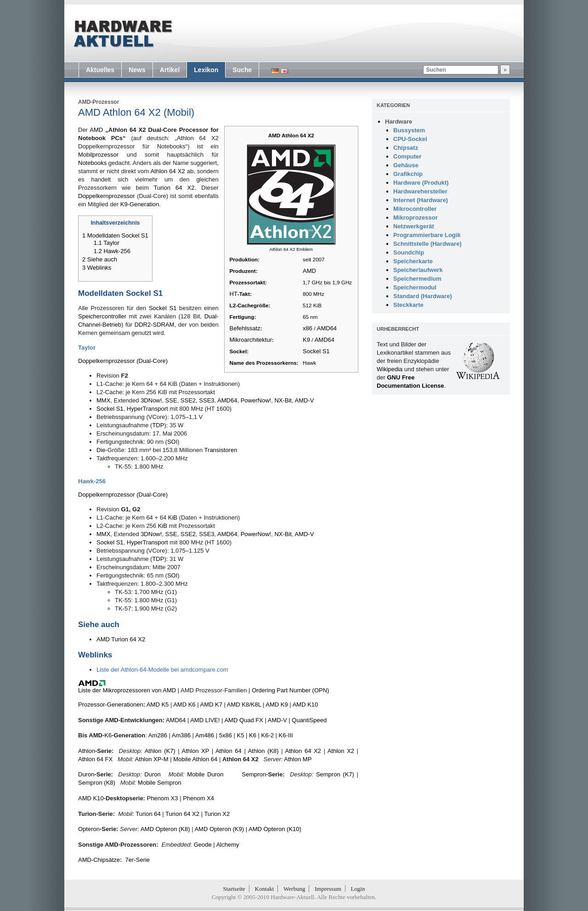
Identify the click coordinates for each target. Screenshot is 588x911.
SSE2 (188, 400)
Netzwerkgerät (414, 226)
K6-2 (268, 735)
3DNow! (151, 400)
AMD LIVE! (205, 720)
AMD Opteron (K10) (275, 829)
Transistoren (221, 450)
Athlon (87, 751)
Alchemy (228, 845)
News (137, 70)
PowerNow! (256, 400)
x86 (308, 328)
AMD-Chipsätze (99, 860)
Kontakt (265, 889)
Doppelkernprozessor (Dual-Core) (123, 361)
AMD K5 (158, 704)
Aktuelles (100, 70)
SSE (171, 400)
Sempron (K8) (97, 783)
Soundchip (409, 252)
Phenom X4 (198, 798)
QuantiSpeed (309, 720)
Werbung (294, 889)
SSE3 (206, 400)
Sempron (254, 774)
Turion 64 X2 (174, 188)
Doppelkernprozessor (107, 196)
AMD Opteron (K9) (219, 829)
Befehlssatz (245, 328)
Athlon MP (298, 759)
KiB (173, 518)
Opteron (89, 829)
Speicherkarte (413, 261)
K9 (306, 340)
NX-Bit (283, 400)
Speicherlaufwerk (418, 270)
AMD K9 (277, 704)
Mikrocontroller (415, 209)
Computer (407, 156)
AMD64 (327, 328)
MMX (103, 400)
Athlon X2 (341, 751)
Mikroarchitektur (251, 340)
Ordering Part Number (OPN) (290, 690)
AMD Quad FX (244, 720)
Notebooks (92, 163)
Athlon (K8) (263, 751)
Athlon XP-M (152, 759)
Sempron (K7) (335, 774)
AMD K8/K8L (244, 704)
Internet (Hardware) (421, 200)
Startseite (234, 889)
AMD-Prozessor (99, 102)
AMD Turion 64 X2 (121, 639)
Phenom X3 (163, 798)
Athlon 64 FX (95, 759)
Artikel (170, 70)
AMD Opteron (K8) (165, 829)
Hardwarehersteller (420, 191)
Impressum (328, 889)
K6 (108, 735)
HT (234, 294)
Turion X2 (217, 814)
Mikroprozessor (416, 218)
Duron (86, 774)
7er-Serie (138, 860)
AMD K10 (305, 704)
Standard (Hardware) (423, 296)
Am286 (158, 735)
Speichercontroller (102, 316)
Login (358, 889)
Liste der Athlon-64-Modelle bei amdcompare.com (162, 670)
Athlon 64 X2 (167, 171)
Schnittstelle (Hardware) (427, 244)
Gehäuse (406, 165)
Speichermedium (417, 279)
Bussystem (409, 130)
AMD (309, 271)
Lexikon (206, 70)
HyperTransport (147, 409)
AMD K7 (211, 704)
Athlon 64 (229, 751)
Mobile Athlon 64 (195, 759)
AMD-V (304, 400)
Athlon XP (196, 751)
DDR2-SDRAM (155, 325)
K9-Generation (140, 204)
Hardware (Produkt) (421, 183)
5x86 (226, 735)
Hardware (399, 122)
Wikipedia (390, 369)
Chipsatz (406, 148)
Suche (242, 70)
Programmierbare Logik (427, 235)
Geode (203, 845)
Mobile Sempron (160, 783)
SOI (172, 442)
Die (101, 450)
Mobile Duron (205, 774)
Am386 (181, 735)
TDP (158, 425)
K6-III (286, 735)
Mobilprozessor (98, 155)
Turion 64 (148, 814)
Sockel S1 (316, 351)
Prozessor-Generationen (111, 704)
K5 (241, 735)
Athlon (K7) (160, 751)
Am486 (205, 735)
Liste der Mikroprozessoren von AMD (127, 690)
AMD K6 (184, 704)
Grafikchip (408, 174)
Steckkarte (408, 305)
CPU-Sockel (410, 139)
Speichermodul (415, 287)
